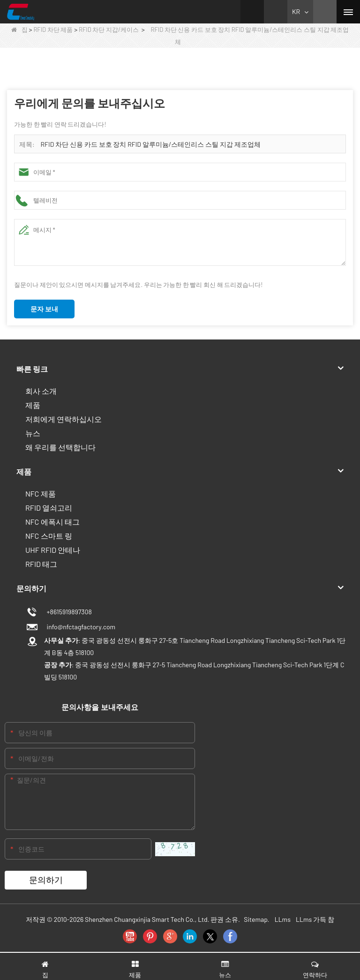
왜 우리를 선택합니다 (60, 447)
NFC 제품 (41, 494)
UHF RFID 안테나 (53, 550)
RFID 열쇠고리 (49, 508)
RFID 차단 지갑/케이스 (109, 30)
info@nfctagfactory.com (80, 627)
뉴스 (33, 433)
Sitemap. (256, 919)
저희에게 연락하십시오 (64, 419)
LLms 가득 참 (315, 919)
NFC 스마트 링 (49, 536)
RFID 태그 (41, 564)
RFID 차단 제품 (53, 30)
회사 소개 (41, 391)
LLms (283, 919)
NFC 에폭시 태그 (52, 522)
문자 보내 (44, 309)
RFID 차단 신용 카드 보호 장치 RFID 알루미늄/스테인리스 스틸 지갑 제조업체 (151, 144)
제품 (33, 405)
